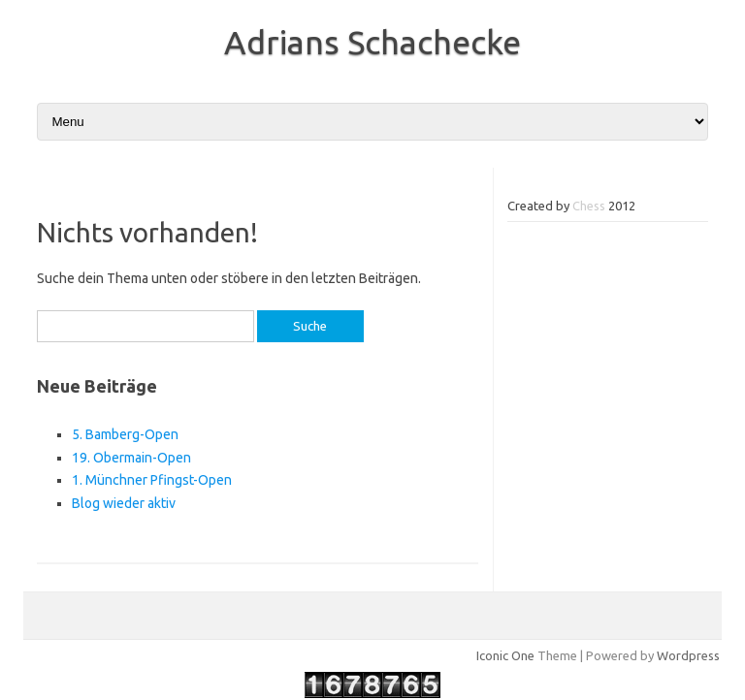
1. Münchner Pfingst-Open (152, 480)
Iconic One (505, 655)
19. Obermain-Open (131, 458)
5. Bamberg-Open (125, 434)
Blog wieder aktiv (124, 503)
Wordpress (688, 655)
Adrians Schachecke (372, 42)
